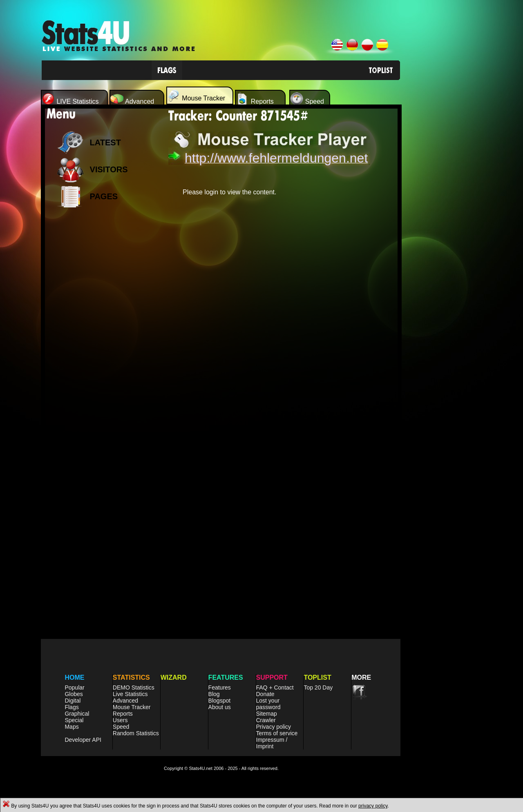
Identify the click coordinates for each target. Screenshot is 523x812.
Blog (214, 694)
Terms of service (277, 733)
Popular (74, 687)
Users (120, 720)
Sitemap (267, 714)
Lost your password (268, 704)
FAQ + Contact (275, 687)
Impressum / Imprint (272, 743)
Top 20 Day (318, 687)
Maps (72, 727)
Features (220, 687)
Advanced (125, 701)
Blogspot (219, 701)
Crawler (266, 720)
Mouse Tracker (132, 707)
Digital (73, 701)
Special (74, 720)
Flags (72, 707)
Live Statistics (130, 694)
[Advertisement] (102, 343)
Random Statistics (136, 733)
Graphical (77, 714)
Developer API (83, 740)
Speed (121, 727)
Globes (74, 694)
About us (220, 707)
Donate (265, 694)
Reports (123, 714)
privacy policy (373, 806)
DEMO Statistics (134, 687)
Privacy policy (274, 727)
